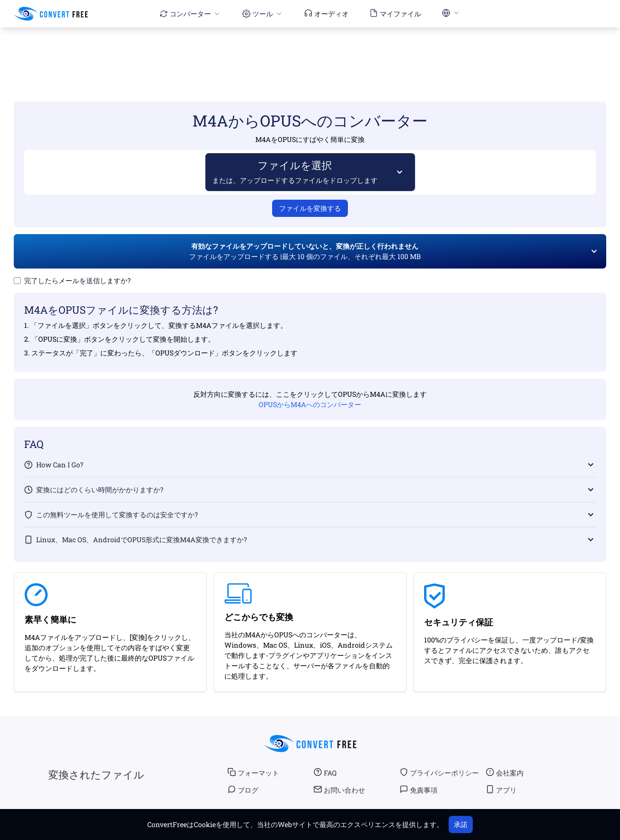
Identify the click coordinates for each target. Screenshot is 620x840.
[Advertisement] (310, 52)
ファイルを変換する (310, 208)
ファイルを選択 (295, 171)
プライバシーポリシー (439, 772)
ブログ (243, 790)
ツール (263, 14)
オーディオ (326, 13)
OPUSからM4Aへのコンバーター (310, 404)
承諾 (461, 824)
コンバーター (190, 14)
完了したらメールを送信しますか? (77, 280)
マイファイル (395, 13)
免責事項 (418, 790)
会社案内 (505, 772)
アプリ (501, 790)
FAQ (325, 772)
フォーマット (253, 772)
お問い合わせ (339, 790)
